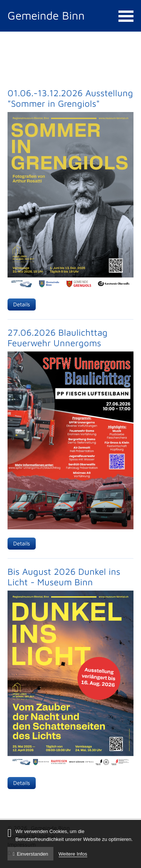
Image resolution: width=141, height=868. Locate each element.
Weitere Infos (73, 854)
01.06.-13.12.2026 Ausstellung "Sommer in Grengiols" (70, 98)
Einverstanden (30, 854)
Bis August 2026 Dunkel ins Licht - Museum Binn (64, 577)
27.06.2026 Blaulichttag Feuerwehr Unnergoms (58, 338)
